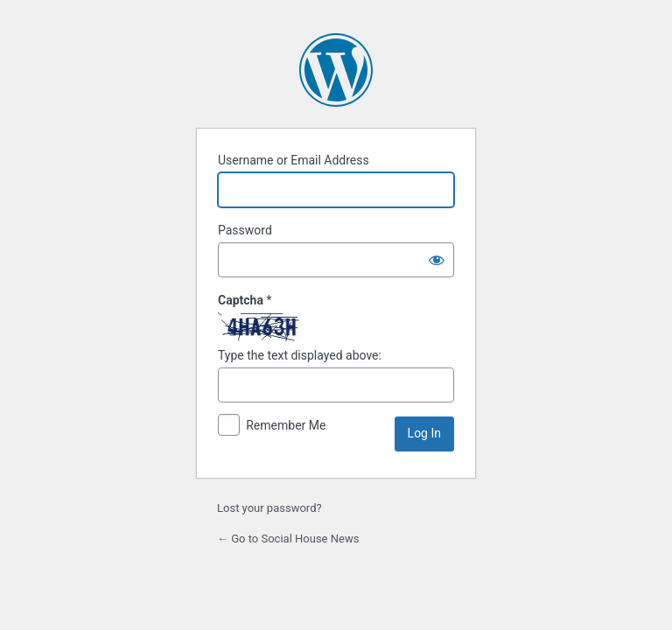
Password (245, 230)
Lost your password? (269, 508)
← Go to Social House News (288, 539)
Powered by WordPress (336, 70)
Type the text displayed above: (300, 355)
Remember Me (286, 425)
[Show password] (437, 260)
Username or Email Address (294, 160)
